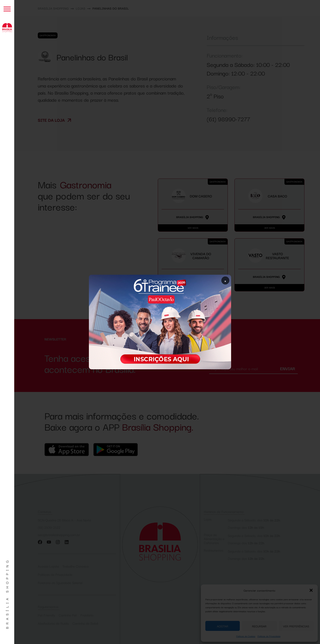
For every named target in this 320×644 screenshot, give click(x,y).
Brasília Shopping (7, 594)
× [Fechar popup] (225, 280)
